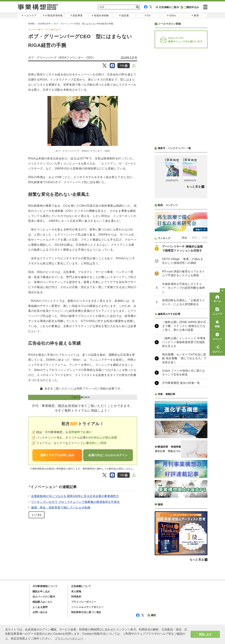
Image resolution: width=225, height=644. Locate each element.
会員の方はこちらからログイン (108, 455)
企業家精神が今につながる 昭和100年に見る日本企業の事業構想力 (75, 496)
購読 (152, 615)
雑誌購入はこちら (43, 602)
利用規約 (76, 597)
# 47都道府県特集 (53, 15)
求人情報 (76, 591)
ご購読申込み (190, 7)
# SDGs (171, 15)
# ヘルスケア (29, 15)
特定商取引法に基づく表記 (86, 612)
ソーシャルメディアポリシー (87, 607)
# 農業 (195, 15)
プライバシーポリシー (84, 602)
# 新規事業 (77, 15)
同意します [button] (205, 634)
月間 (205, 238)
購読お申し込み (41, 591)
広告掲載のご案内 (167, 7)
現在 (184, 238)
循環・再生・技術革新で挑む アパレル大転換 (61, 508)
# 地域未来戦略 (100, 15)
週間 (194, 238)
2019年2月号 (129, 58)
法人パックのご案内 (44, 597)
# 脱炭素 (124, 15)
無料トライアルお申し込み (57, 455)
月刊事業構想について (45, 586)
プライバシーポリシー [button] (69, 638)
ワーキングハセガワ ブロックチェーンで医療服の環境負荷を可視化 (75, 502)
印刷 (124, 66)
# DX (148, 15)
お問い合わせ (40, 612)
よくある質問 (40, 607)
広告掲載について (81, 586)
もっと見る (37, 515)
